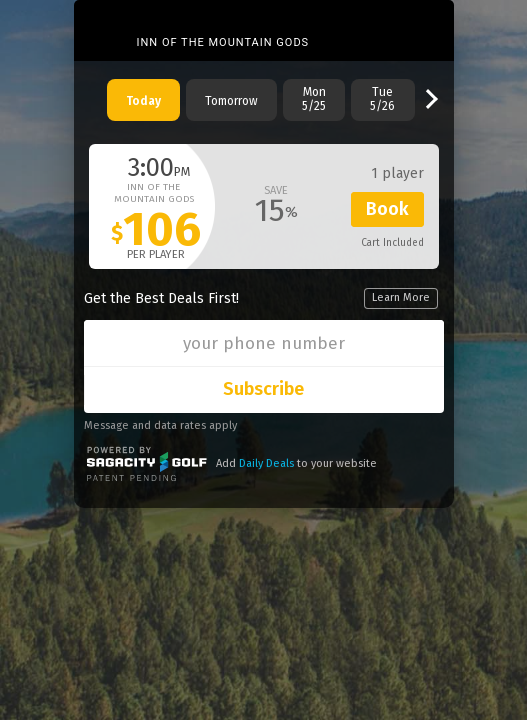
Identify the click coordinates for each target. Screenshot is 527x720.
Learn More (401, 297)
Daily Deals (266, 463)
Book (387, 209)
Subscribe (263, 389)
